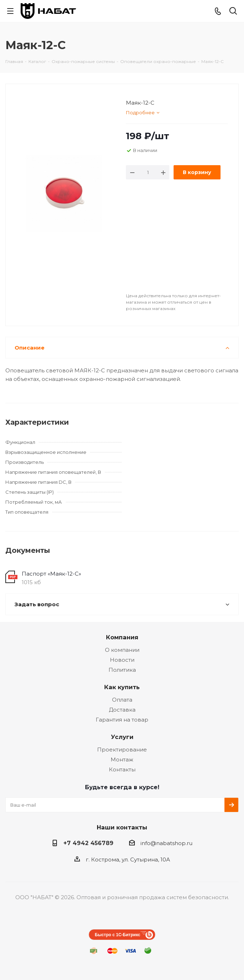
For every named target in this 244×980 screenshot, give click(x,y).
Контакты (122, 769)
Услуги (122, 737)
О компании (122, 650)
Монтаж (122, 759)
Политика (122, 670)
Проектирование (122, 750)
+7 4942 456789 (88, 843)
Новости (122, 660)
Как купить (122, 687)
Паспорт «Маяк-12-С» (51, 574)
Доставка (122, 710)
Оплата (122, 700)
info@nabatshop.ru (166, 843)
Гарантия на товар (122, 720)
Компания (122, 637)
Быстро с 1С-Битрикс (118, 935)
